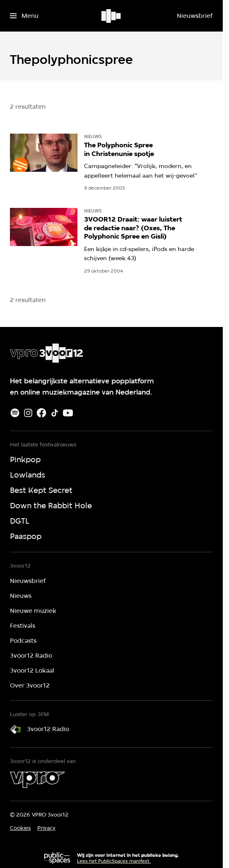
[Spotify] (15, 413)
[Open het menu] (24, 16)
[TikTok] (55, 413)
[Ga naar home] (112, 16)
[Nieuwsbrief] (195, 16)
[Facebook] (41, 413)
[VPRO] (37, 780)
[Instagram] (28, 413)
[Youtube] (68, 413)
